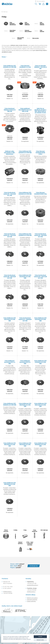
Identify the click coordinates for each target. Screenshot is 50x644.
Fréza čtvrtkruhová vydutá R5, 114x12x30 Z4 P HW (10, 235)
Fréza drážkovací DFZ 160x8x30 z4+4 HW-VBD (10, 404)
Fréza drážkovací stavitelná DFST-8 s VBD (25, 362)
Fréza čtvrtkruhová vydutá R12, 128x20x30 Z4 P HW (25, 319)
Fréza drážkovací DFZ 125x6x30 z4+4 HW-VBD (25, 152)
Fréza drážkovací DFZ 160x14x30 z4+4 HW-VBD (10, 444)
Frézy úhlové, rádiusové (13, 31)
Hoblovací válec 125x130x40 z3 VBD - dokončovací (10, 153)
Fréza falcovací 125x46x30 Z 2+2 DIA (25, 66)
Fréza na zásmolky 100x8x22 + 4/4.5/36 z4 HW (40, 67)
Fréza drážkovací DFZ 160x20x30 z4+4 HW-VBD (40, 444)
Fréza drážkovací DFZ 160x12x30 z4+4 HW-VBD (40, 405)
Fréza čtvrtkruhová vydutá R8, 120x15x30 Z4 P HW (10, 277)
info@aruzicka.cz (7, 592)
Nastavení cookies (40, 640)
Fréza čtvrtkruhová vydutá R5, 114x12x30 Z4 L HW (10, 194)
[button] (4, 57)
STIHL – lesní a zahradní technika (30, 543)
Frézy (25, 530)
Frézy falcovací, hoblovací (42, 24)
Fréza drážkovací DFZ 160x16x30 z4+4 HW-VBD (25, 444)
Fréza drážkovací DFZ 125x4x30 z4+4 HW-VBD (10, 66)
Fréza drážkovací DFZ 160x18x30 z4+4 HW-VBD (10, 484)
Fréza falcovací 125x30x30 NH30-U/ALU (40, 153)
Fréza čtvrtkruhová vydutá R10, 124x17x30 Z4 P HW (40, 277)
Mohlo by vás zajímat (32, 598)
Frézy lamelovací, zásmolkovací (13, 24)
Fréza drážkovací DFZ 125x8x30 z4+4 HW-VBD (25, 234)
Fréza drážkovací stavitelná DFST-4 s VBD (10, 362)
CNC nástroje (44, 530)
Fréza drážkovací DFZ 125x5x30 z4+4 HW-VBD (25, 193)
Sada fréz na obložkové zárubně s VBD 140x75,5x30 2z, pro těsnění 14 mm (40, 111)
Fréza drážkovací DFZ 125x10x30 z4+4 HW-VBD (25, 277)
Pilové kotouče (6, 531)
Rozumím (40, 637)
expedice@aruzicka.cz (33, 585)
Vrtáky (15, 530)
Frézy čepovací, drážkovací (27, 24)
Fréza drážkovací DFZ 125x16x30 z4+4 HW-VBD (40, 319)
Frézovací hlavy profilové (28, 31)
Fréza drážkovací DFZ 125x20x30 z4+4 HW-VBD (40, 362)
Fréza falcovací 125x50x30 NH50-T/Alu (40, 193)
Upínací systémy (20, 543)
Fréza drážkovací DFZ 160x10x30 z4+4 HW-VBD (25, 405)
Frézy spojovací (42, 31)
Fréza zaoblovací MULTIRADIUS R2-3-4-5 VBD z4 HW (25, 110)
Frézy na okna (35, 38)
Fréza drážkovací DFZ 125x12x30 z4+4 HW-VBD (10, 319)
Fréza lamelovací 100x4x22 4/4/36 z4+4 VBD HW (10, 110)
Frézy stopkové (35, 531)
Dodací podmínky (31, 601)
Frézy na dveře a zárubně (20, 38)
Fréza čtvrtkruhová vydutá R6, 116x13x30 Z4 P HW (40, 235)
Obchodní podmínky (32, 600)
